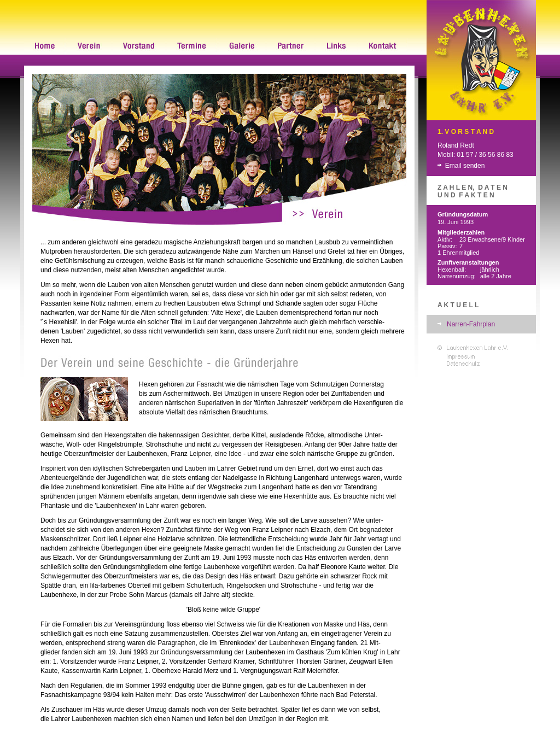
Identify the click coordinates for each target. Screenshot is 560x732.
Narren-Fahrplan (471, 324)
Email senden (465, 166)
